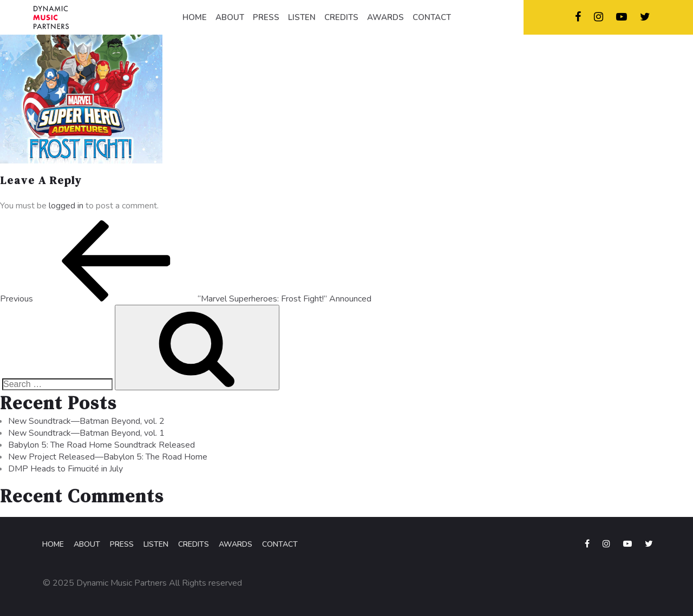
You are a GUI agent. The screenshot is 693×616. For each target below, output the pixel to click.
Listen (156, 544)
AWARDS (385, 17)
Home (53, 544)
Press (122, 544)
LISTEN (302, 17)
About (87, 544)
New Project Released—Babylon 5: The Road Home (108, 457)
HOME (195, 17)
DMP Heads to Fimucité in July (66, 469)
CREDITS (341, 17)
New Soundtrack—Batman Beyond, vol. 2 (86, 421)
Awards (236, 544)
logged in (66, 206)
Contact (280, 544)
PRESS (266, 17)
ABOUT (230, 17)
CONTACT (432, 17)
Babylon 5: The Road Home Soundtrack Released (102, 445)
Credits (194, 544)
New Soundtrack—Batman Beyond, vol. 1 (86, 433)
